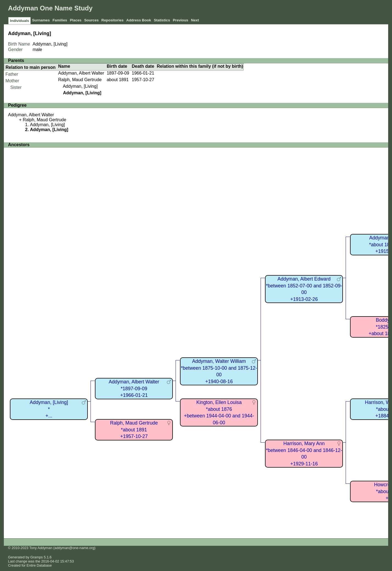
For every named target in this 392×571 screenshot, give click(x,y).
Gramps (36, 557)
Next (195, 20)
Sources (91, 20)
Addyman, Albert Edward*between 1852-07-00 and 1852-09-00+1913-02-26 (304, 289)
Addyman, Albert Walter (81, 73)
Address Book (139, 20)
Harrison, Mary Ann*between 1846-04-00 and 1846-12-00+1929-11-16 (304, 454)
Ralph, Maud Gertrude (80, 80)
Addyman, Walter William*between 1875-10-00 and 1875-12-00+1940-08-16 (219, 371)
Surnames (41, 20)
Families (60, 20)
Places (76, 20)
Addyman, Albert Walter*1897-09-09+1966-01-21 (134, 388)
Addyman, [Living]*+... (49, 409)
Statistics (162, 20)
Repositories (113, 20)
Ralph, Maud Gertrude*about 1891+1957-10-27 (134, 430)
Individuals (19, 21)
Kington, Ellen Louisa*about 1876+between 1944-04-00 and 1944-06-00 (219, 412)
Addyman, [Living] (80, 86)
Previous (181, 20)
